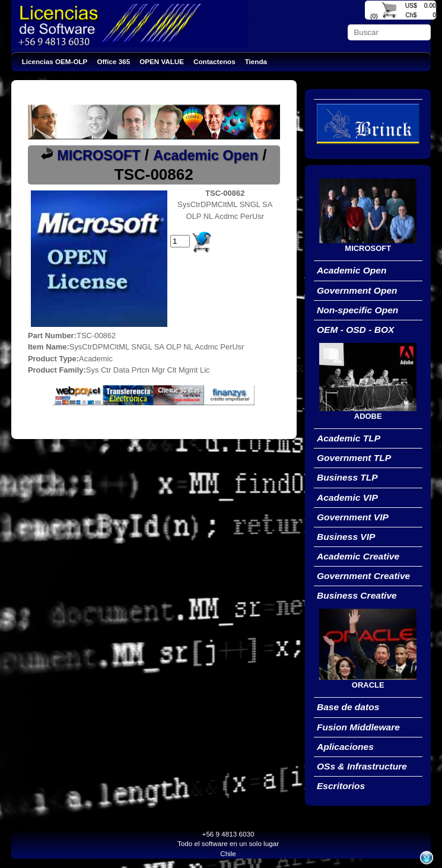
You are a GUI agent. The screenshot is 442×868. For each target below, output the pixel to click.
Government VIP (353, 517)
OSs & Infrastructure (362, 766)
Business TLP (347, 477)
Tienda (256, 61)
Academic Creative (358, 556)
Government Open (357, 290)
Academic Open (206, 155)
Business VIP (346, 537)
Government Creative (363, 576)
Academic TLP (349, 438)
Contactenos (214, 61)
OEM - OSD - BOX (355, 330)
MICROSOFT (98, 155)
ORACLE (368, 685)
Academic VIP (347, 497)
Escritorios (341, 786)
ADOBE (368, 416)
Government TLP (354, 458)
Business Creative (357, 595)
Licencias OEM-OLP (55, 61)
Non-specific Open (357, 310)
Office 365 (113, 61)
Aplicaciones (345, 747)
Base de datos (348, 707)
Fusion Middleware (358, 727)
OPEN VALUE (162, 61)
